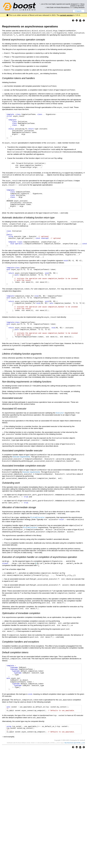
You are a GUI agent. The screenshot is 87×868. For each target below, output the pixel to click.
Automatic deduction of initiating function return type (28, 225)
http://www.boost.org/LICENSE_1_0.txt (75, 765)
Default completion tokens (15, 667)
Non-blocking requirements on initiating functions (27, 402)
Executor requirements (21, 476)
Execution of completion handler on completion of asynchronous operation (40, 574)
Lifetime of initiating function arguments (22, 375)
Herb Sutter (50, 7)
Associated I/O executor (14, 429)
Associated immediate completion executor (24, 485)
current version (66, 15)
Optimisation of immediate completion (21, 629)
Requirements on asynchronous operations (30, 26)
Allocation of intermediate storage (19, 526)
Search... (79, 11)
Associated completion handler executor (22, 470)
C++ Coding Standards (77, 7)
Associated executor (12, 419)
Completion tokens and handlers (18, 78)
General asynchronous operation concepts (24, 39)
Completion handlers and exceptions (21, 656)
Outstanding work (11, 502)
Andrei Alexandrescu (63, 7)
